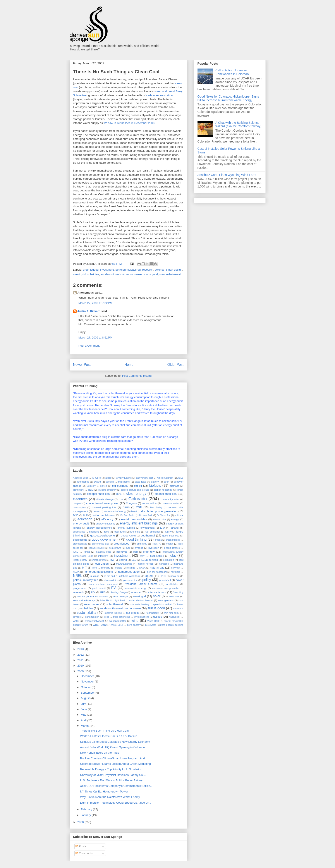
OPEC (163, 576)
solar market (92, 604)
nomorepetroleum (129, 572)
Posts (81, 846)
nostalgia (175, 572)
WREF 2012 (100, 625)
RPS (103, 592)
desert (134, 511)
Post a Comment (89, 346)
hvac (128, 548)
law (112, 560)
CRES (126, 507)
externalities (79, 532)
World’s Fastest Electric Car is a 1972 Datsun (109, 736)
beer (166, 482)
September (88, 693)
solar (157, 596)
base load (141, 482)
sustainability (86, 613)
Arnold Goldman (165, 478)
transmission (92, 617)
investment (107, 270)
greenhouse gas (100, 544)
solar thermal (115, 604)
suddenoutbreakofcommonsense (121, 274)
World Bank (153, 621)
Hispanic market (96, 548)
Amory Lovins (124, 478)
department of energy (115, 511)
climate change (105, 499)
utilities (158, 617)
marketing (164, 564)
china (119, 494)
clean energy (136, 494)
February (87, 809)
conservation (149, 503)
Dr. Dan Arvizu (128, 515)
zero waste (151, 625)
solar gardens (166, 600)
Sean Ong (178, 592)
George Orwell (128, 536)
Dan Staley (156, 508)
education (85, 519)
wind (135, 621)
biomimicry (79, 490)
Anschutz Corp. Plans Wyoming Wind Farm (227, 175)
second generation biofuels (92, 596)
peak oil (175, 576)
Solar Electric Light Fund (112, 601)
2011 (81, 660)
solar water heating (139, 604)
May (84, 715)
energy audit (81, 523)
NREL (78, 576)
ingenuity (149, 552)
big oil (138, 486)
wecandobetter (118, 621)
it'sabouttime (157, 556)
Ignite (87, 552)
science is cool (157, 592)
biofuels (155, 486)
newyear (176, 568)
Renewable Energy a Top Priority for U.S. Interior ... (112, 769)
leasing (123, 560)
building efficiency (107, 490)
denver (96, 511)
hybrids (139, 548)
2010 (81, 666)
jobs (173, 556)
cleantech (80, 499)
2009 (81, 671)
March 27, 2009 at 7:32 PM (95, 303)
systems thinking (113, 613)
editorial (179, 515)
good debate (80, 540)
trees (106, 617)
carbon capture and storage (135, 490)
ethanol (175, 528)
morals (119, 568)
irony (142, 556)
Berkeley (91, 486)
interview (103, 556)
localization (102, 564)
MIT (84, 568)
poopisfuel (165, 580)
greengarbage (80, 544)
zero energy (134, 625)
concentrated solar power (102, 503)
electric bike (160, 520)
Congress (131, 503)
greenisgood (91, 270)
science (160, 270)
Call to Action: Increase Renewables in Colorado (232, 72)
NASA (142, 568)
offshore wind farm (130, 576)
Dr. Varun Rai (163, 515)
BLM (91, 490)
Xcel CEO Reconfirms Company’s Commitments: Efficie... (116, 786)
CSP (139, 507)
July (84, 704)
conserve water (171, 503)
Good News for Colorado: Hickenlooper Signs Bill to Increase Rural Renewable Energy (228, 98)
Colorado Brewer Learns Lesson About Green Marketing (115, 764)
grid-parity (142, 544)
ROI (93, 592)
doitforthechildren (103, 515)
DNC (76, 515)
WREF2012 (117, 625)
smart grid (79, 274)
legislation (168, 560)
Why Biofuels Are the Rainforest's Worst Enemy (110, 797)
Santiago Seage (119, 592)
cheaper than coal (99, 494)
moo (95, 568)
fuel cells (135, 532)
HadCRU (156, 544)
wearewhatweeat (170, 274)
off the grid (109, 576)
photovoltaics (111, 580)
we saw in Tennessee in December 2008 (129, 123)
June (84, 709)
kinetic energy (80, 560)
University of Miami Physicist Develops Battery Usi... (113, 775)
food (107, 532)
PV (114, 588)
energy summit (126, 528)
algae (109, 478)
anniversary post (144, 478)
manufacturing (124, 564)
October (86, 687)
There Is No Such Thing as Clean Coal (104, 731)
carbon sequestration (159, 95)
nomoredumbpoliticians (98, 572)
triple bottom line (121, 617)
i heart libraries (172, 548)
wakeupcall (174, 617)
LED (134, 560)
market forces (145, 564)
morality (106, 568)
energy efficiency (105, 523)
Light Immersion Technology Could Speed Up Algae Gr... (116, 803)
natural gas (157, 568)
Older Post (175, 365)
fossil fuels (120, 532)
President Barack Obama (141, 584)
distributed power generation (159, 511)
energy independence (99, 528)
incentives (122, 552)
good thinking (137, 539)
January (86, 815)
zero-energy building (172, 625)
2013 (81, 649)
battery (155, 482)
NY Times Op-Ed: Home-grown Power (104, 792)
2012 (81, 655)
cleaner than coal (166, 494)
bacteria (110, 482)
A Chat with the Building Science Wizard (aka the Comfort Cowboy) (238, 125)
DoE (85, 515)
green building (173, 540)
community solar (170, 499)
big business (120, 486)
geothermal (148, 535)
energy (175, 519)
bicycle (104, 486)
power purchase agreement (103, 584)
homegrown (115, 548)
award (98, 482)
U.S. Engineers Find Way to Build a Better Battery (111, 780)
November (88, 682)
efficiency (107, 519)
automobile (83, 482)
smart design (174, 270)
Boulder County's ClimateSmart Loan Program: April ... (114, 758)
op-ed (149, 576)
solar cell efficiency (84, 600)
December (88, 676)
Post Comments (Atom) (137, 376)
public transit (99, 588)
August (86, 698)
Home (129, 365)
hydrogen (154, 548)
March (85, 726)
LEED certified (150, 560)
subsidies (93, 274)
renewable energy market (166, 588)
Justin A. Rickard (89, 311)
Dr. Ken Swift (146, 515)
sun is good (151, 274)
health (170, 544)
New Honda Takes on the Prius (100, 753)
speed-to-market (162, 604)
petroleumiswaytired (128, 270)
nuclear (94, 576)
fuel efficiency (153, 532)
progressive (80, 588)
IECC (76, 552)
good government (105, 539)
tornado (77, 617)
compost (77, 503)
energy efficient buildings (139, 523)
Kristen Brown (99, 560)
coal (121, 499)
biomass (175, 486)
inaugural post (103, 552)
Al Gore (96, 478)
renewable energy (136, 588)
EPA (163, 528)
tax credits (133, 613)
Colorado (137, 499)
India (136, 552)
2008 (81, 822)
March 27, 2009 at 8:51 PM (95, 338)
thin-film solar (172, 613)
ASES (180, 478)
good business (171, 535)
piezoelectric (130, 580)
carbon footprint (163, 490)
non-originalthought (157, 572)
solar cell (174, 596)
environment (147, 528)
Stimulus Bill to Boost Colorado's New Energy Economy (115, 742)
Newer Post (82, 365)
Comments (84, 853)
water (76, 621)
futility (168, 532)
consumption (80, 508)
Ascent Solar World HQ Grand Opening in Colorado (113, 747)
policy (147, 580)
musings (131, 568)
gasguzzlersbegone (103, 535)
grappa (158, 540)
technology (153, 613)
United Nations (142, 617)
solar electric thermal (141, 600)
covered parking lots (104, 507)
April (84, 720)
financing (94, 532)
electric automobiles (134, 519)
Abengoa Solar (81, 478)
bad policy (124, 482)
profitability (172, 584)
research (148, 270)
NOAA (76, 572)
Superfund (178, 609)
